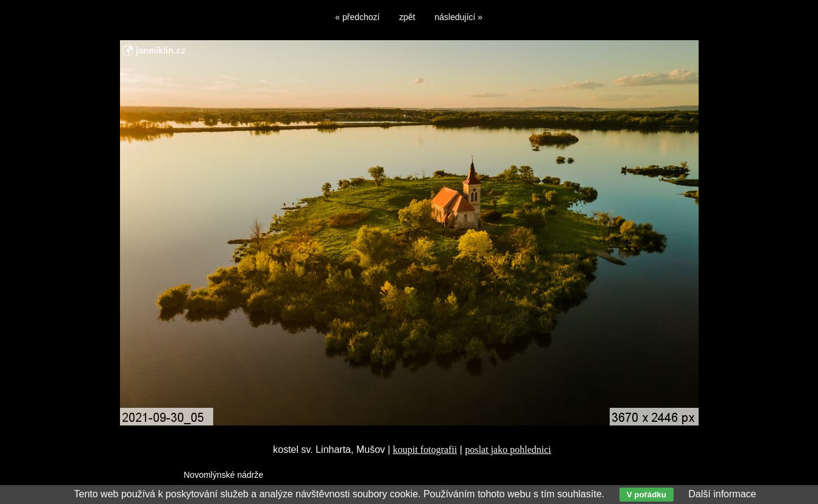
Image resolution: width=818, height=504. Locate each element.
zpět (407, 17)
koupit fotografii (425, 450)
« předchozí (357, 17)
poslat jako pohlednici (508, 450)
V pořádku (647, 495)
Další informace (722, 494)
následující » (459, 17)
